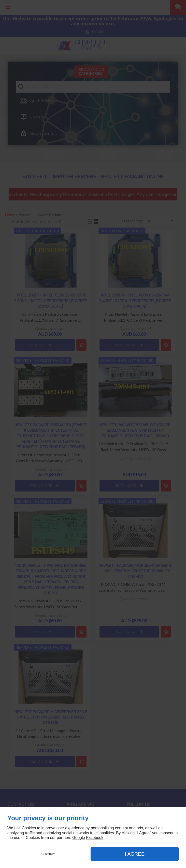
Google (79, 838)
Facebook (95, 838)
